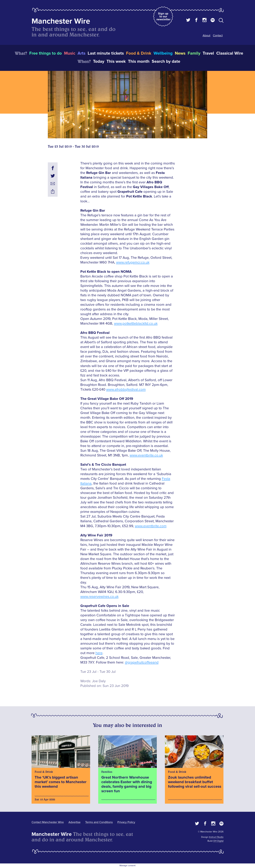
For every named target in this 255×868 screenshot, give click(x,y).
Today (99, 61)
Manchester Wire (61, 21)
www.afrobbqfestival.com (126, 390)
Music (70, 53)
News (180, 53)
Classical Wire (230, 53)
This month (139, 61)
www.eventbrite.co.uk (146, 455)
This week (116, 61)
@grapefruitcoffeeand (142, 662)
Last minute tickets (106, 53)
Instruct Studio (216, 837)
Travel (208, 53)
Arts (81, 53)
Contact (218, 35)
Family (194, 53)
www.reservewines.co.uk (99, 597)
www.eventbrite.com (151, 526)
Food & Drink (139, 53)
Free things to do (46, 53)
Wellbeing (163, 53)
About (206, 35)
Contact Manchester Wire (48, 822)
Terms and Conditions (99, 822)
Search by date (166, 61)
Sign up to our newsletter (163, 16)
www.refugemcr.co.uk (133, 262)
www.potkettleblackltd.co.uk (136, 324)
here (99, 653)
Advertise (74, 822)
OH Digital (218, 841)
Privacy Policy (126, 822)
